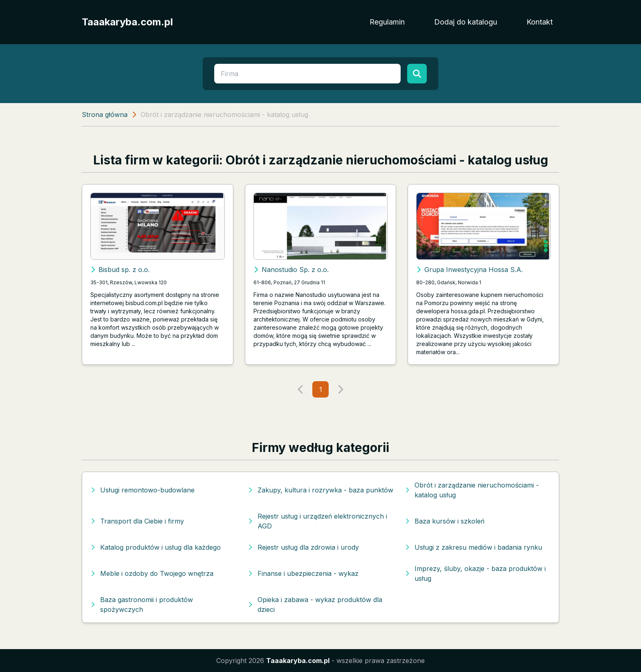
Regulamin (387, 22)
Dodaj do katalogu (466, 22)
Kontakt (540, 22)
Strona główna (105, 115)
